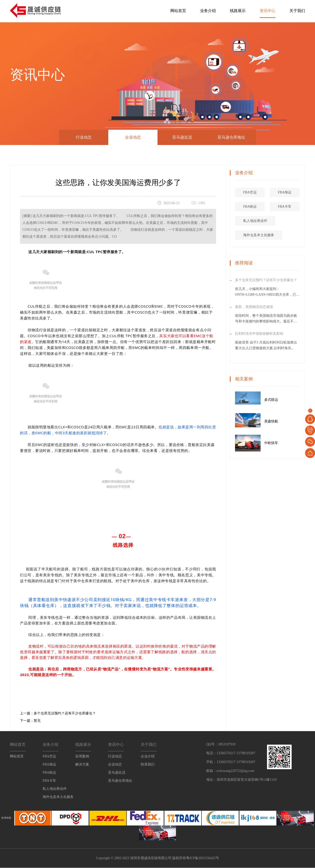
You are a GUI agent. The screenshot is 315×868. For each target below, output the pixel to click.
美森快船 (290, 421)
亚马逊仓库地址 (231, 137)
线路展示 (238, 11)
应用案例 (82, 757)
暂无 (37, 721)
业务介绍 (208, 11)
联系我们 (148, 765)
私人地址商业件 (274, 221)
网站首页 (178, 11)
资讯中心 (268, 11)
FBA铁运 (269, 207)
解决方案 (82, 765)
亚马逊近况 (182, 137)
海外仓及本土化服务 (277, 235)
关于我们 (297, 11)
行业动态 (84, 137)
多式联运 (290, 400)
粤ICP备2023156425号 (203, 858)
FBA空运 (269, 192)
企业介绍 (148, 757)
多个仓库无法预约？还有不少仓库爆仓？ (65, 714)
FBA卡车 (49, 781)
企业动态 (133, 137)
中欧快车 (290, 443)
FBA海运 (49, 765)
